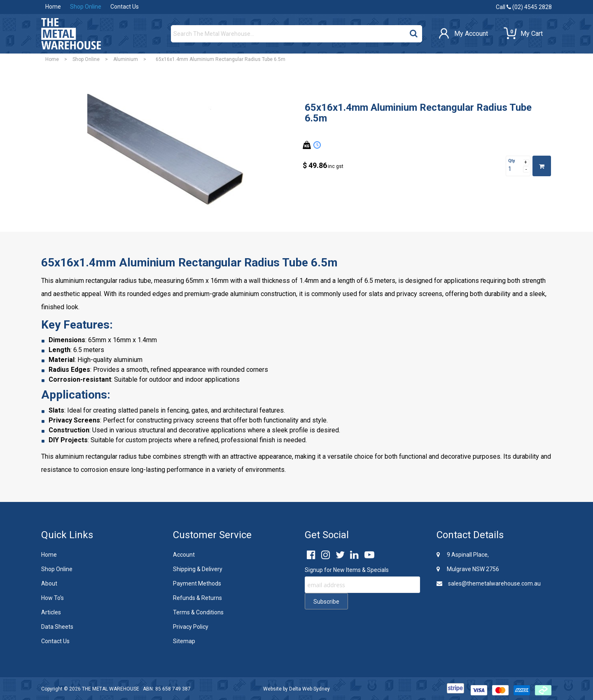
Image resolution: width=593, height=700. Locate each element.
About (49, 583)
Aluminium (126, 59)
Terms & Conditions (198, 612)
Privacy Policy (191, 627)
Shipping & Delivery (198, 569)
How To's (53, 598)
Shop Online (86, 7)
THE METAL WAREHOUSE (111, 689)
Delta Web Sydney (309, 689)
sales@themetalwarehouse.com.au (489, 583)
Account (184, 555)
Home (53, 7)
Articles (51, 612)
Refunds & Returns (197, 598)
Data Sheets (57, 627)
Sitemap (184, 641)
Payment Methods (197, 583)
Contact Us (125, 7)
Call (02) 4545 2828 (524, 7)
